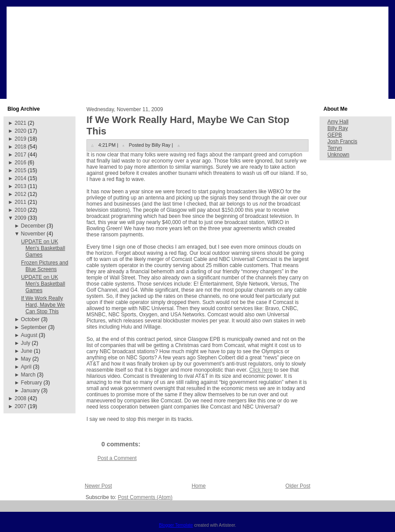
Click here (261, 370)
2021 (20, 123)
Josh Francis (342, 141)
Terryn (335, 148)
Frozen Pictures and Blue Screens (45, 266)
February (32, 383)
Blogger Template (176, 525)
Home (199, 486)
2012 (20, 194)
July (26, 343)
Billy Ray (338, 128)
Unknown (338, 155)
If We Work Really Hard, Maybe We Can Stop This (43, 305)
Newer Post (98, 486)
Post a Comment (117, 458)
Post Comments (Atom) (145, 497)
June (27, 351)
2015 (20, 170)
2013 (20, 186)
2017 (20, 155)
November (33, 234)
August (29, 335)
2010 (20, 210)
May (26, 359)
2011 (20, 202)
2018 (20, 147)
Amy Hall (338, 122)
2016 (20, 163)
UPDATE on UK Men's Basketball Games (43, 248)
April (26, 367)
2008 (20, 398)
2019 (20, 139)
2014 (20, 178)
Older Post (298, 486)
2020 (20, 131)
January (31, 391)
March (28, 375)
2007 (20, 406)
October (31, 319)
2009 (20, 218)
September (34, 327)
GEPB (335, 135)
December (33, 226)
